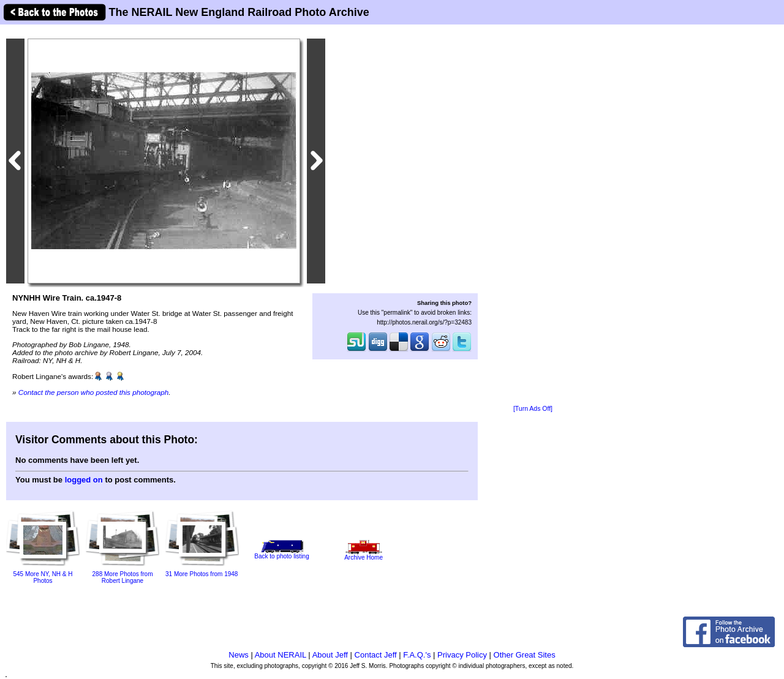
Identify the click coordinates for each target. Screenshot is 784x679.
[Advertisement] (533, 216)
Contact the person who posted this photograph (94, 392)
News (239, 655)
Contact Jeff (376, 655)
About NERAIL (281, 655)
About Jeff (330, 655)
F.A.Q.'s (417, 655)
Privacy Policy (462, 655)
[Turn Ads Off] (533, 409)
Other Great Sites (525, 655)
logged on (84, 480)
